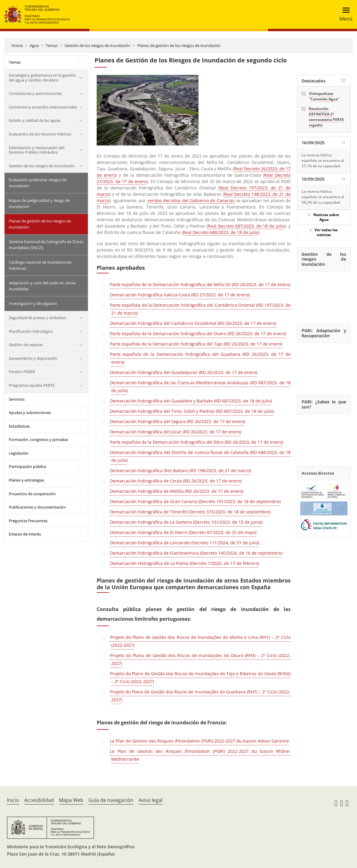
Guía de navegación (111, 800)
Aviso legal (150, 800)
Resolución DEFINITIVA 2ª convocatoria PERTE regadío (326, 117)
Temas (52, 45)
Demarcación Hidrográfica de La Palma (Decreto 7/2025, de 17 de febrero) (185, 563)
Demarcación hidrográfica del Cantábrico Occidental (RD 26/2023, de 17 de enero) (193, 323)
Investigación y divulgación (33, 303)
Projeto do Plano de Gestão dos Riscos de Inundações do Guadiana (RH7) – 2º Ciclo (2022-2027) (200, 696)
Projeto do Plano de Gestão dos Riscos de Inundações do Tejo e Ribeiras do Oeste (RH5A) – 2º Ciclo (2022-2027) (200, 678)
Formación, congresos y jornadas (38, 439)
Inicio (13, 800)
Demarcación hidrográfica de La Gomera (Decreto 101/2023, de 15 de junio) (186, 522)
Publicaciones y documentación (37, 507)
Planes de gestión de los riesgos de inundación (179, 45)
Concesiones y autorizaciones (35, 93)
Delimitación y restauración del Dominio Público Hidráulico (37, 150)
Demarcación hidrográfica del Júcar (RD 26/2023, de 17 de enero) (176, 432)
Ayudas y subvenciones (30, 412)
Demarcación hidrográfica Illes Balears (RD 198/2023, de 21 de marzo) (181, 471)
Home (17, 45)
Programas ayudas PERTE (32, 385)
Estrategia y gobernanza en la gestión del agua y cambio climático (42, 78)
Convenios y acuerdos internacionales (43, 107)
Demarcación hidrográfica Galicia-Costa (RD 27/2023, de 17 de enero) (180, 295)
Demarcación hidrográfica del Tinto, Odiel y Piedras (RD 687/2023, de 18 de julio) (192, 411)
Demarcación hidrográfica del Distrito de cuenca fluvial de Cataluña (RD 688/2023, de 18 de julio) (200, 456)
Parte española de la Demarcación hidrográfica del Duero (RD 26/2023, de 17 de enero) (198, 334)
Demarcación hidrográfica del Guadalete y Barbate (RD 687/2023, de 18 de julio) (191, 401)
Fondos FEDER (22, 372)
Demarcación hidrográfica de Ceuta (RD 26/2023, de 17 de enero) (176, 481)
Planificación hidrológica (31, 331)
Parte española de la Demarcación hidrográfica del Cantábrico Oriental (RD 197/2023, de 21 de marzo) (200, 309)
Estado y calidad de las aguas (35, 120)
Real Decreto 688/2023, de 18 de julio (220, 232)
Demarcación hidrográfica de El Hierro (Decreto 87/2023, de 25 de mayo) (183, 532)
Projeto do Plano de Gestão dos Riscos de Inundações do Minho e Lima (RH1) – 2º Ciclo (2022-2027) (200, 641)
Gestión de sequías (26, 345)
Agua (34, 45)
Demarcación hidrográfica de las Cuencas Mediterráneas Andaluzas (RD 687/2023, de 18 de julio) (200, 387)
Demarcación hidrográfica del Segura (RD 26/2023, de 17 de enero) (178, 421)
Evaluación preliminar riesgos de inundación (38, 183)
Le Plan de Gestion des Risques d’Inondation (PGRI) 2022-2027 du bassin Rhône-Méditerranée (200, 755)
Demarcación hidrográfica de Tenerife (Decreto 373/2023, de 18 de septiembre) (190, 512)
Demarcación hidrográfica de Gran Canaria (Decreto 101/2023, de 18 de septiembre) (195, 501)
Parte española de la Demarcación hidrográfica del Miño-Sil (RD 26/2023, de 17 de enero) (200, 284)
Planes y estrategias (27, 480)
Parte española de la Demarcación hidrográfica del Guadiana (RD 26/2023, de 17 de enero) (200, 358)
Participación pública (27, 466)
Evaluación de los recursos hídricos (40, 134)
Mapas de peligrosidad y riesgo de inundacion (39, 203)
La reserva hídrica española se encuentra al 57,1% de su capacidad (323, 160)
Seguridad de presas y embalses (37, 318)
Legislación (19, 453)
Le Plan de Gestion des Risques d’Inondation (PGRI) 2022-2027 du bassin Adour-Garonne (200, 741)
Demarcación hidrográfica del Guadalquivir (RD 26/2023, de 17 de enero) (184, 372)
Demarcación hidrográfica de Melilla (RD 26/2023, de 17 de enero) (177, 491)
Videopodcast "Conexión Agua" (324, 96)
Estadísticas (19, 426)
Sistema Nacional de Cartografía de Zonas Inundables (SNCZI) (46, 245)
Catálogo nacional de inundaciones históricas (40, 265)
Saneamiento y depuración (33, 358)
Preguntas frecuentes (28, 521)
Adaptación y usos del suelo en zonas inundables (42, 286)
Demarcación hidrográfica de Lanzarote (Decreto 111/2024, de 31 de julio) (185, 543)
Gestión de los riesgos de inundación (97, 45)
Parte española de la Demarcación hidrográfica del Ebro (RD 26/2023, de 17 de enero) (197, 442)
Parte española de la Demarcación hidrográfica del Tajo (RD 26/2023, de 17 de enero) (196, 344)
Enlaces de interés (25, 534)
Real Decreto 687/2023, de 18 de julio (246, 226)
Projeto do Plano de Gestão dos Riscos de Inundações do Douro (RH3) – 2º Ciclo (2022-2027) (200, 659)
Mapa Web (71, 800)
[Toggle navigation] (344, 14)
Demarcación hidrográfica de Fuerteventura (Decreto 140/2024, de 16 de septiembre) (196, 553)
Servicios (17, 399)
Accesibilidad (39, 800)
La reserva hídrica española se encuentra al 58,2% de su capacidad (323, 197)
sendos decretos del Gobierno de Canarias (191, 200)
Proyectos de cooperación (32, 494)
